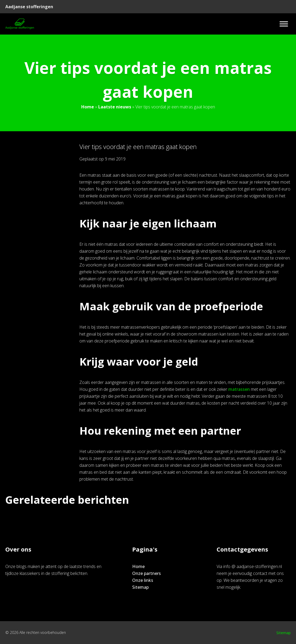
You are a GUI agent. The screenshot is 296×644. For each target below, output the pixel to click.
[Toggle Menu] (284, 24)
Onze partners (147, 573)
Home (88, 107)
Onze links (143, 580)
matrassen (239, 389)
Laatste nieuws (115, 107)
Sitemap (140, 587)
